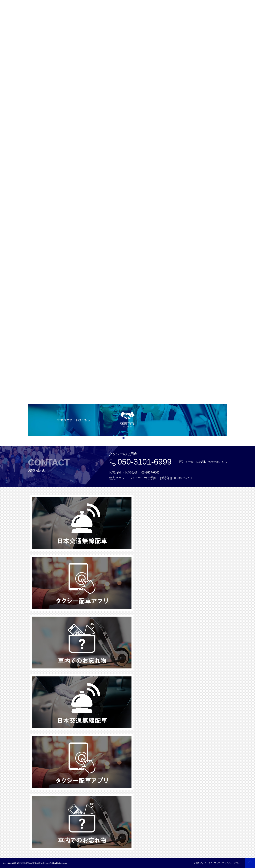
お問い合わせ (200, 863)
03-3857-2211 (183, 478)
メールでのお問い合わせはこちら (206, 462)
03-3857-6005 (151, 472)
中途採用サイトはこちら (74, 420)
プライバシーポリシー (232, 863)
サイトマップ (214, 863)
